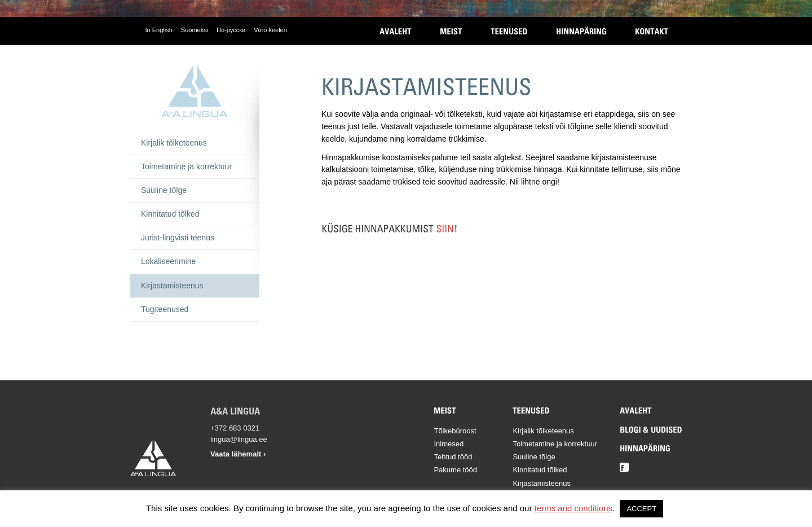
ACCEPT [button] (641, 509)
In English (159, 30)
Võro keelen (270, 30)
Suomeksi (195, 30)
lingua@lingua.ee (239, 439)
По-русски (231, 30)
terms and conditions (573, 508)
